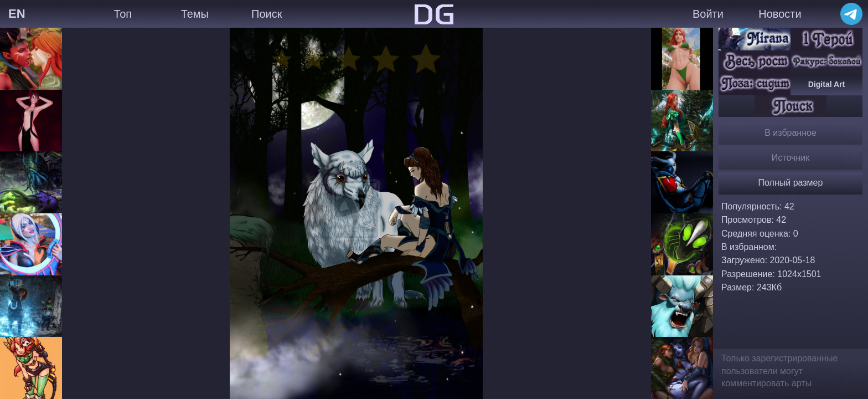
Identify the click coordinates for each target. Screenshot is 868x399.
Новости (780, 14)
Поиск (267, 14)
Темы (195, 14)
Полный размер (791, 183)
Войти (708, 14)
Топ (123, 14)
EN (17, 14)
